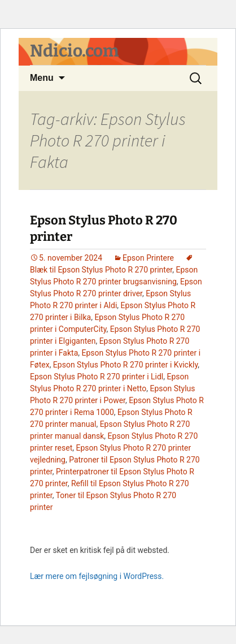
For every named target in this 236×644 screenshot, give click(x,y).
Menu (42, 78)
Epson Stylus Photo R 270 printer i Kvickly (125, 365)
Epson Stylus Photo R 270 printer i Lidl (97, 377)
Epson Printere (148, 258)
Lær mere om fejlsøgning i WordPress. (97, 576)
